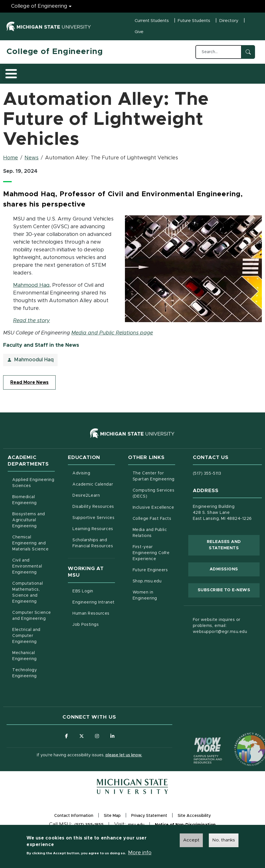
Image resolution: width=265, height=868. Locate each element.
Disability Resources (94, 510)
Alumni (176, 75)
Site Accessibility (194, 821)
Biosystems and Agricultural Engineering (34, 524)
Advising (81, 477)
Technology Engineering (25, 677)
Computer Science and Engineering (32, 619)
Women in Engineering (145, 599)
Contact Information (74, 820)
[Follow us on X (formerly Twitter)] (82, 740)
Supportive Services (94, 521)
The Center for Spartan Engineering (154, 480)
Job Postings (94, 628)
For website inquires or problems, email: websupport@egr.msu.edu (220, 630)
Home (11, 162)
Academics (49, 75)
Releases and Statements (233, 549)
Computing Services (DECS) (154, 497)
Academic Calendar (94, 488)
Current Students (152, 21)
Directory (229, 21)
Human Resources (94, 617)
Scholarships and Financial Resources (93, 547)
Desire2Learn (94, 499)
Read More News (29, 386)
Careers (149, 75)
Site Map (112, 820)
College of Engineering (55, 52)
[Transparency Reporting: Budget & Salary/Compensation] (240, 742)
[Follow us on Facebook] (66, 740)
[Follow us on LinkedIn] (113, 740)
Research (118, 75)
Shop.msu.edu (154, 584)
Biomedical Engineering (25, 504)
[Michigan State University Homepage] (132, 790)
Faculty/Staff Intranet (241, 75)
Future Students (194, 21)
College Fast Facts (154, 522)
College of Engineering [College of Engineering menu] (39, 6)
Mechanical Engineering (25, 660)
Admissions (85, 75)
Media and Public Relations (150, 537)
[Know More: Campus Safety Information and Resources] (197, 742)
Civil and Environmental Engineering (27, 570)
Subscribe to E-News (229, 593)
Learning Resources (94, 532)
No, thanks (224, 840)
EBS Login (94, 594)
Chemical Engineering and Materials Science (30, 547)
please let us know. (124, 759)
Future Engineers (150, 574)
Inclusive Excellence (153, 511)
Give (139, 32)
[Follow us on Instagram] (97, 740)
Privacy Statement (149, 821)
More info (140, 853)
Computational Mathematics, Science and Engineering (34, 596)
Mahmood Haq (31, 289)
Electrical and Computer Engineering (26, 640)
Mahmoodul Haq (34, 364)
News (32, 162)
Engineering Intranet (94, 606)
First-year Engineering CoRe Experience (151, 557)
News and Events (206, 75)
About (19, 75)
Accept (191, 840)
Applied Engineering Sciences (33, 487)
